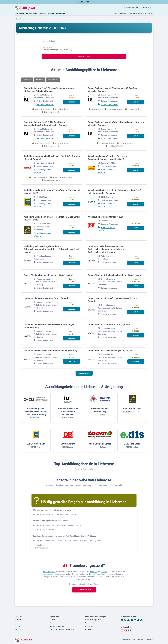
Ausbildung (24, 19)
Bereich (26, 80)
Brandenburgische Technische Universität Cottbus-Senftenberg (36, 411)
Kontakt (150, 640)
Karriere (17, 623)
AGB (133, 640)
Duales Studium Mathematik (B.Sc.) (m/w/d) (109, 324)
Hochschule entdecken (45, 104)
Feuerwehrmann (49, 571)
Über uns (18, 620)
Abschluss (52, 80)
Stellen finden (84, 56)
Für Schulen (89, 626)
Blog (51, 623)
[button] (19, 14)
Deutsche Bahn (68, 444)
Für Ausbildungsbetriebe (94, 620)
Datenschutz (141, 640)
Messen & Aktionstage (58, 626)
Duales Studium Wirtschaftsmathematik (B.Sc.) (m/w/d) (50, 351)
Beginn (39, 80)
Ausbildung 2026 (84, 2)
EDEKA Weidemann (36, 444)
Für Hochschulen (91, 623)
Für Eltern (89, 629)
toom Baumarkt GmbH (100, 444)
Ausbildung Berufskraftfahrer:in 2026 (106, 217)
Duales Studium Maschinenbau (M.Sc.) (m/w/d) (111, 351)
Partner (17, 626)
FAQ (16, 629)
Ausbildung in (54, 485)
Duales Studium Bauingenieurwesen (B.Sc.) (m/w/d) (48, 275)
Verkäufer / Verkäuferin (84, 469)
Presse (52, 620)
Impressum (126, 640)
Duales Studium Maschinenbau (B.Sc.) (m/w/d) (46, 298)
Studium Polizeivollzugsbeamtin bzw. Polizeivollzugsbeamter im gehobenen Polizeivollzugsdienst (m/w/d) (106, 249)
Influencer (94, 571)
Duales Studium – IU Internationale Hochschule (68, 411)
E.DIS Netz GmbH (132, 444)
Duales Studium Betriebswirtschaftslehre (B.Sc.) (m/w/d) (115, 275)
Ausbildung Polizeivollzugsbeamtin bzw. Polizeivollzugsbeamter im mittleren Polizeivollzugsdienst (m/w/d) (51, 249)
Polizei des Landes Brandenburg (100, 410)
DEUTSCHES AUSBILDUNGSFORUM (62, 629)
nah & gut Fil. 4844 (132, 409)
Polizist (104, 571)
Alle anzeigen (84, 373)
